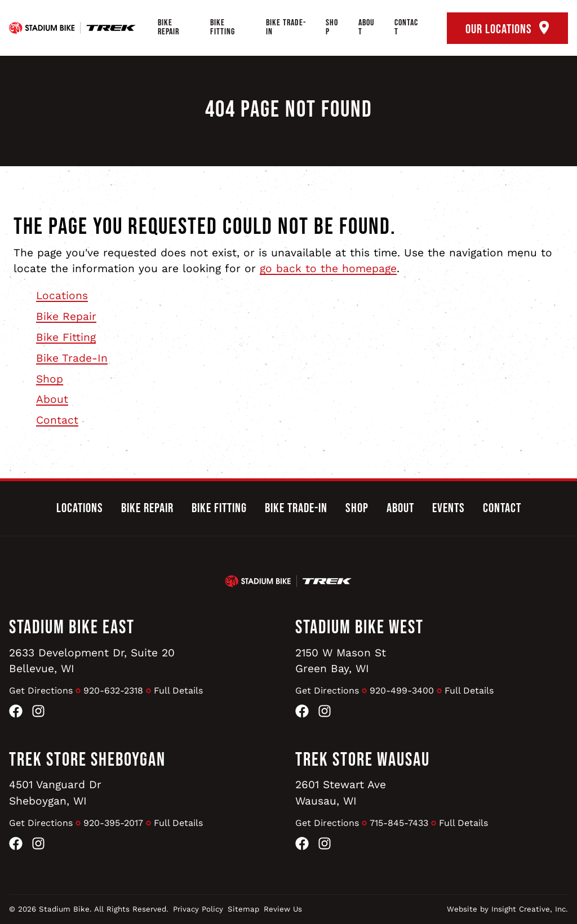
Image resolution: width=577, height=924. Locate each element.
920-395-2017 (113, 823)
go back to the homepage (328, 268)
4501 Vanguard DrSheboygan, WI (55, 793)
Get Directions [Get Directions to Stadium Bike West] (327, 690)
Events (449, 508)
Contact (406, 27)
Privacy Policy (198, 909)
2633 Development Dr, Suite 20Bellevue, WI (92, 661)
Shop (332, 27)
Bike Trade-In (286, 27)
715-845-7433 (399, 823)
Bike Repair (168, 27)
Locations (62, 296)
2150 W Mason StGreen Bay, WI (341, 661)
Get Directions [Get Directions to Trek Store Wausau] (327, 823)
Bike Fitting (223, 27)
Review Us (283, 909)
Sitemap (243, 909)
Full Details (178, 690)
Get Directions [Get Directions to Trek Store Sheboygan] (41, 823)
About (366, 27)
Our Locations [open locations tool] (507, 29)
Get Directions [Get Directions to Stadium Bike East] (41, 690)
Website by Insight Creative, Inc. (507, 909)
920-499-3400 (402, 690)
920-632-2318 (113, 690)
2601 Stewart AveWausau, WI (341, 793)
